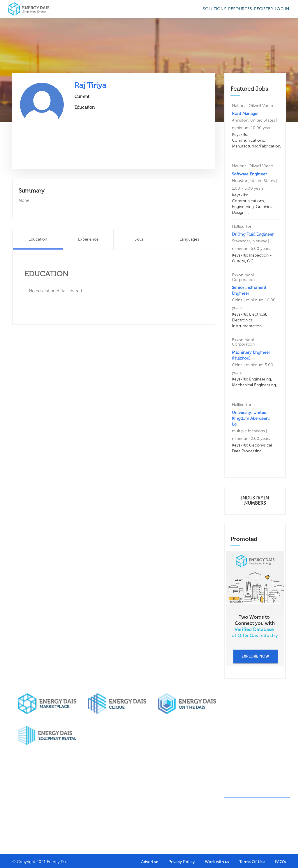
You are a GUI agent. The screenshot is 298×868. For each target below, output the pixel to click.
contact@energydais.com (259, 790)
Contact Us (22, 821)
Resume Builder (125, 801)
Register (264, 9)
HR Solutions (94, 813)
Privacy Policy (182, 862)
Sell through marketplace (58, 801)
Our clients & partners (24, 795)
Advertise (150, 862)
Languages (189, 239)
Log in (282, 9)
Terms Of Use (252, 862)
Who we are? (24, 783)
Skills (139, 239)
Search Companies (93, 801)
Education (38, 239)
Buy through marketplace (59, 786)
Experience (88, 239)
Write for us (199, 798)
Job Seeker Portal (128, 786)
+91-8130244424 (252, 780)
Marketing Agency (162, 795)
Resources (240, 9)
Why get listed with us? (25, 810)
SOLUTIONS (215, 9)
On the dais (164, 806)
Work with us (217, 862)
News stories (200, 806)
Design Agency (166, 783)
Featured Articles (196, 786)
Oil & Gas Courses (126, 816)
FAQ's (280, 862)
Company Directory (92, 786)
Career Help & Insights (130, 831)
